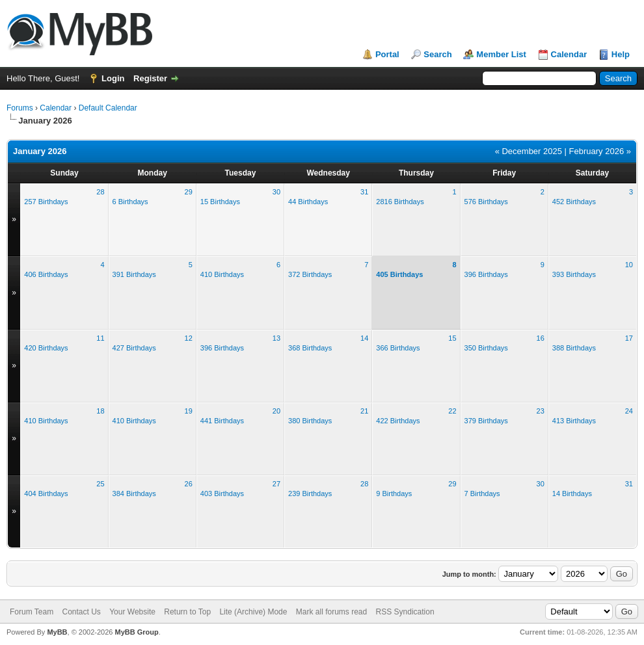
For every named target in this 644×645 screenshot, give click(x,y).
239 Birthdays (310, 494)
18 (100, 411)
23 (541, 411)
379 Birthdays (486, 421)
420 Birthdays (46, 348)
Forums (20, 108)
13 (276, 338)
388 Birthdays (574, 348)
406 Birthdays (46, 274)
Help (621, 54)
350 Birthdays (486, 348)
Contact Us (81, 612)
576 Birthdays (486, 202)
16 (541, 338)
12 (189, 338)
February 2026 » (600, 151)
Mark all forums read (331, 612)
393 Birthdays (574, 274)
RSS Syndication (405, 612)
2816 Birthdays (400, 202)
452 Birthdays (574, 202)
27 (276, 484)
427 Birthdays (134, 348)
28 (100, 192)
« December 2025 (529, 151)
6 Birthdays (130, 202)
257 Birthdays (46, 202)
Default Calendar (108, 108)
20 (276, 411)
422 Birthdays (398, 421)
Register (150, 78)
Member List (501, 54)
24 (629, 411)
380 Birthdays (310, 421)
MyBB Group (136, 632)
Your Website (132, 612)
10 (629, 265)
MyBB (57, 632)
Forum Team (32, 612)
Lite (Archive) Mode (253, 612)
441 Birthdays (222, 421)
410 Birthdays (222, 274)
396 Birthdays (486, 274)
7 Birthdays (482, 494)
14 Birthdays (572, 494)
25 (100, 484)
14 (364, 338)
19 (189, 411)
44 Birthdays (308, 202)
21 (364, 411)
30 (276, 192)
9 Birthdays (394, 494)
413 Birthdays (574, 421)
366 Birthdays (398, 348)
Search (437, 54)
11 (100, 338)
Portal (387, 54)
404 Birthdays (46, 494)
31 (364, 192)
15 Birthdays (220, 202)
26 (189, 484)
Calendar (569, 54)
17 (629, 338)
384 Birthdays (134, 494)
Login (113, 78)
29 (189, 192)
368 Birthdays (310, 348)
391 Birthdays (134, 274)
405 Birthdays (399, 274)
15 (452, 338)
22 (452, 411)
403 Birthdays (222, 494)
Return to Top (187, 612)
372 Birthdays (310, 274)
